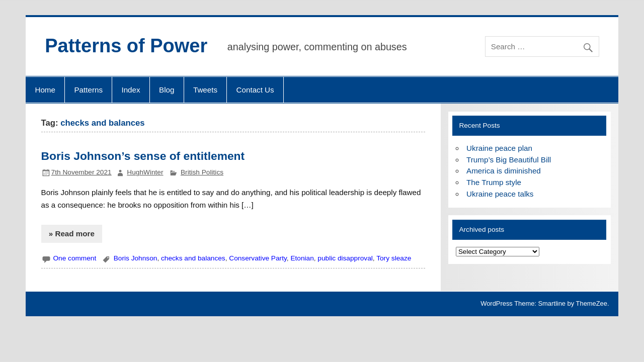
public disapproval (345, 258)
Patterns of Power (126, 46)
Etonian (302, 258)
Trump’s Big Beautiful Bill (509, 160)
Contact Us (255, 90)
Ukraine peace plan (499, 148)
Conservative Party (258, 258)
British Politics (202, 172)
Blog (167, 90)
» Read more (72, 234)
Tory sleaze (394, 258)
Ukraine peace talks (500, 194)
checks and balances (193, 258)
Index (131, 90)
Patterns (88, 90)
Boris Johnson (136, 258)
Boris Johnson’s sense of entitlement (143, 156)
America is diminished (504, 171)
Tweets (205, 90)
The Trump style (494, 182)
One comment (74, 258)
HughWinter (145, 172)
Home (45, 90)
